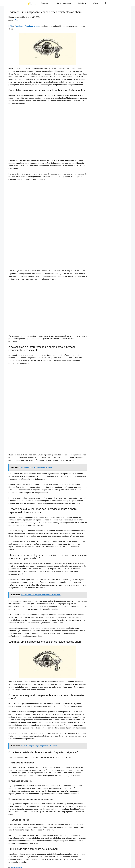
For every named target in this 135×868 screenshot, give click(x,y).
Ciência (98, 3)
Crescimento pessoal (67, 3)
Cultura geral (48, 3)
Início (11, 26)
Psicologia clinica (32, 26)
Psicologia (84, 3)
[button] (105, 3)
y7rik (16, 20)
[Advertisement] (48, 122)
